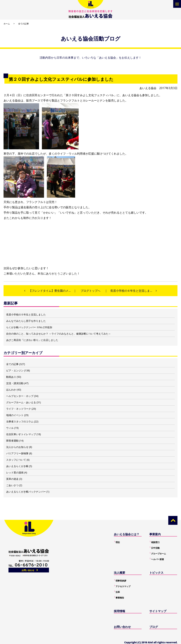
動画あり (11, 377)
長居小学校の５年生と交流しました (26, 314)
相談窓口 (155, 542)
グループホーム (159, 554)
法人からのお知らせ (17, 447)
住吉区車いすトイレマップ (21, 434)
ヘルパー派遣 (157, 559)
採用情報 (119, 611)
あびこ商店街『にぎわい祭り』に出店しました (32, 340)
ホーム (7, 24)
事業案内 (155, 534)
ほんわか (11, 390)
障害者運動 (12, 441)
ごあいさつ (12, 485)
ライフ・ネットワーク (19, 409)
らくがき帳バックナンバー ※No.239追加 (29, 327)
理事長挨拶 (121, 581)
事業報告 (120, 598)
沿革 (118, 592)
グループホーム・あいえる (21, 402)
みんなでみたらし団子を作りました (26, 321)
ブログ (154, 627)
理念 (118, 542)
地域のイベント (15, 415)
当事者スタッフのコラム (20, 421)
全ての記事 (24, 24)
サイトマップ (158, 611)
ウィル (10, 428)
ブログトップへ (90, 291)
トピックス (156, 573)
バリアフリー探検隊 (17, 453)
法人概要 (119, 573)
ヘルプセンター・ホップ (20, 396)
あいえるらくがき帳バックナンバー (26, 492)
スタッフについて (16, 460)
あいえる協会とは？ (127, 534)
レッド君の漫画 (15, 472)
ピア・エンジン (15, 370)
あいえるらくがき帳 (17, 466)
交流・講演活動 (15, 383)
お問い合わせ (28, 570)
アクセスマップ (123, 586)
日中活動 (155, 548)
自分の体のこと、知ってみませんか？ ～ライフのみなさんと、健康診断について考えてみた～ (59, 334)
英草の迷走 (12, 479)
